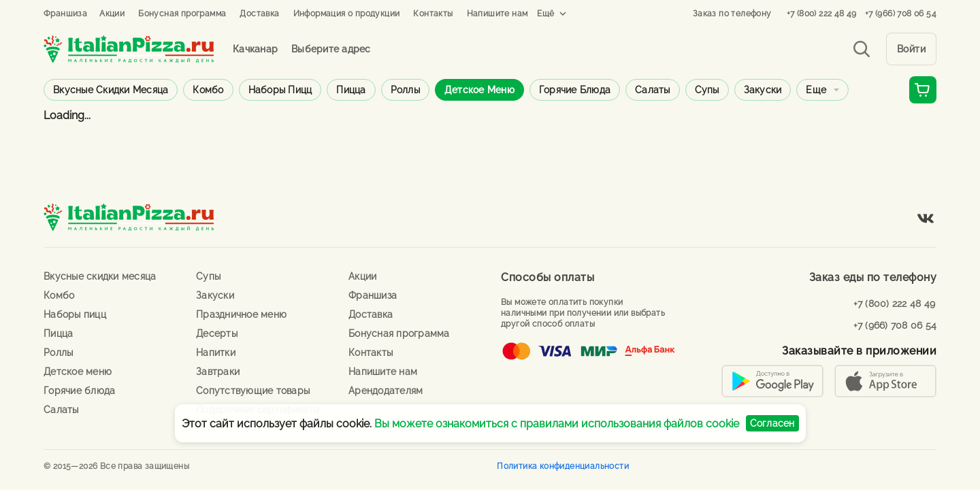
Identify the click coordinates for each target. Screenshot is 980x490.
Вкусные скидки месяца (111, 90)
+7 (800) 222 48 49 (822, 14)
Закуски (763, 90)
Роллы (405, 90)
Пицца (351, 90)
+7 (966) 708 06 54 (901, 14)
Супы (707, 90)
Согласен (772, 423)
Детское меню (479, 90)
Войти (912, 49)
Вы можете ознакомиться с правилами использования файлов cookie (557, 424)
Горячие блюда (575, 90)
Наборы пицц (280, 90)
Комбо (208, 90)
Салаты (653, 90)
